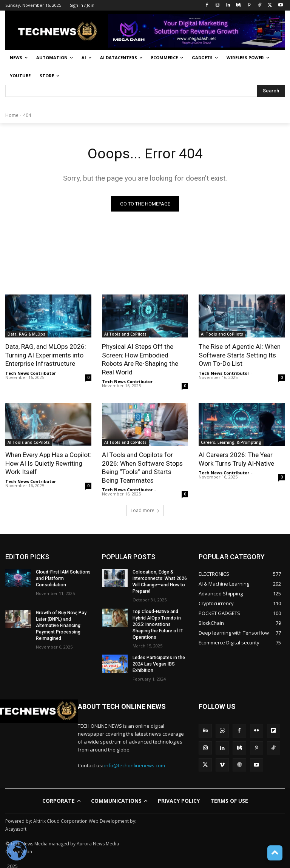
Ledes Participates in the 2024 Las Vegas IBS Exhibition (159, 663)
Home (12, 115)
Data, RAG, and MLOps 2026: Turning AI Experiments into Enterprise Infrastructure (46, 355)
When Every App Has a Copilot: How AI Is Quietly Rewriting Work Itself (48, 463)
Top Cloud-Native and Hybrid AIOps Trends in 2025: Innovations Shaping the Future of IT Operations (158, 623)
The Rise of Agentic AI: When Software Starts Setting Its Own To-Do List (240, 355)
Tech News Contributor (31, 373)
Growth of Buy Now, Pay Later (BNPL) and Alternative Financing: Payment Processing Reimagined (60, 624)
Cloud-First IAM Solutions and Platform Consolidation (63, 577)
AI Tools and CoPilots (125, 334)
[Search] (271, 91)
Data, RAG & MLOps (26, 334)
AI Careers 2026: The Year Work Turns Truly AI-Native (236, 459)
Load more (145, 509)
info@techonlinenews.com (135, 763)
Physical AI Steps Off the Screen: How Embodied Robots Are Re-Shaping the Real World (140, 359)
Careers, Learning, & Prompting (231, 442)
